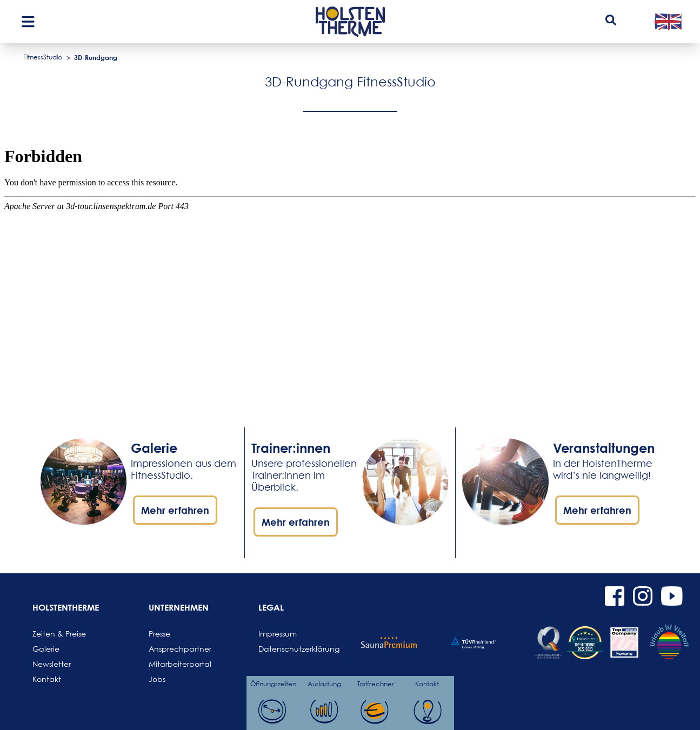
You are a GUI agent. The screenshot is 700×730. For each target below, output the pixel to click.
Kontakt (47, 679)
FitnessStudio (43, 57)
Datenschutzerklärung (284, 649)
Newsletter (52, 664)
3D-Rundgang (96, 57)
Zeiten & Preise (58, 634)
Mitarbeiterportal (175, 664)
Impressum (278, 634)
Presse (159, 634)
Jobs (157, 679)
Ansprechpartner (175, 649)
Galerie (46, 649)
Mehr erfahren (175, 510)
